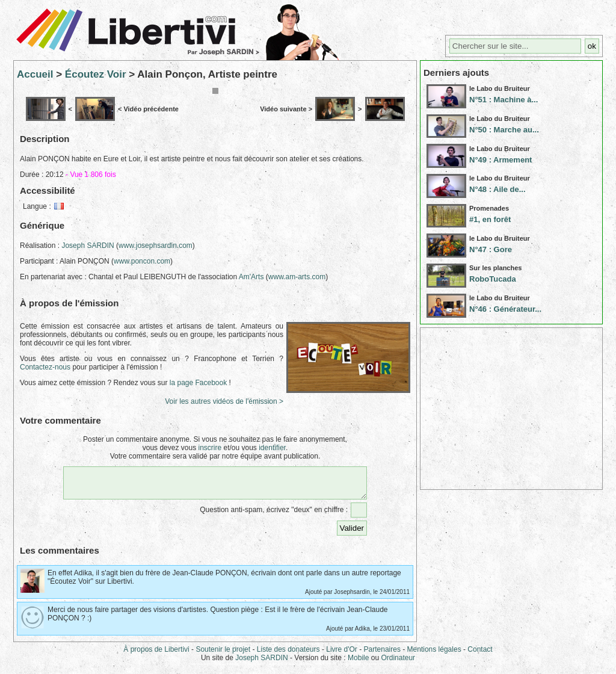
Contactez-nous (45, 367)
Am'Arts (251, 277)
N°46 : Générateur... (505, 309)
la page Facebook (198, 383)
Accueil (35, 74)
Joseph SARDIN (88, 246)
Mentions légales (434, 655)
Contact (480, 655)
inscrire (210, 448)
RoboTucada (493, 279)
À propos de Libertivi (156, 655)
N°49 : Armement (500, 160)
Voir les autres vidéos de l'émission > (224, 401)
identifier (272, 448)
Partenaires (382, 655)
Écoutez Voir (96, 74)
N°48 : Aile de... (497, 189)
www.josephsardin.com (156, 246)
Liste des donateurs (288, 655)
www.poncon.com (142, 261)
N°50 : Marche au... (504, 130)
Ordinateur (398, 663)
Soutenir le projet (223, 655)
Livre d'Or (342, 655)
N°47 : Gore (491, 249)
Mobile (358, 663)
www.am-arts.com (297, 277)
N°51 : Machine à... (504, 100)
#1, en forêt (490, 219)
